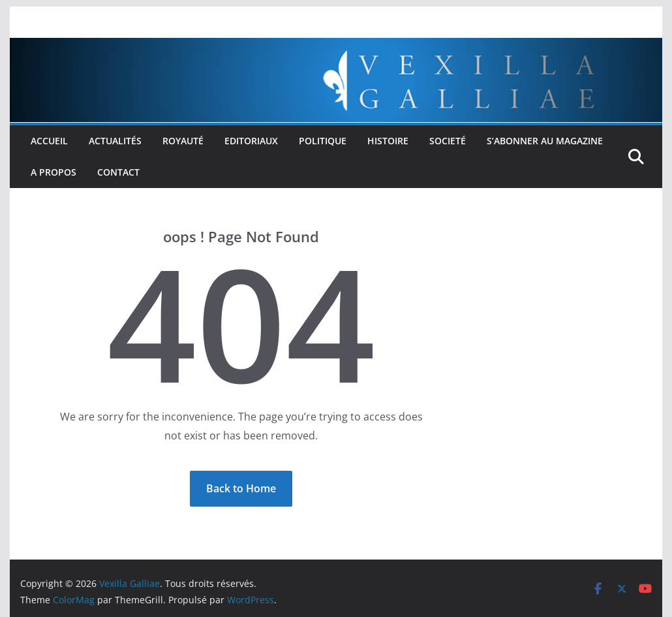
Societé (448, 141)
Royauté (183, 141)
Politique (323, 141)
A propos (53, 172)
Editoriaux (251, 141)
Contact (118, 172)
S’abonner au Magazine (545, 141)
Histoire (388, 141)
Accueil (49, 141)
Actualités (115, 141)
